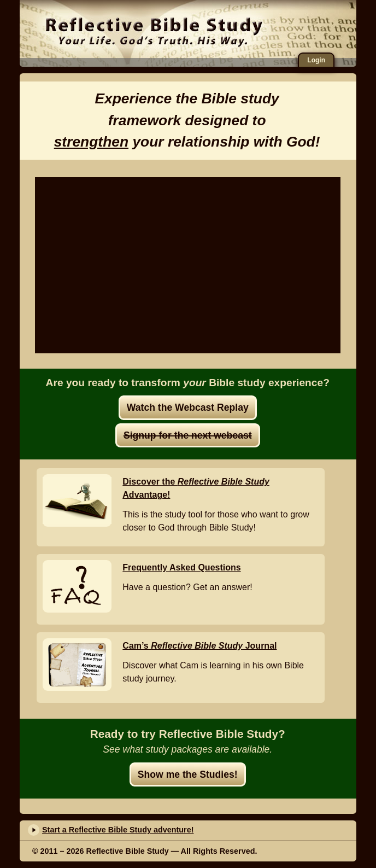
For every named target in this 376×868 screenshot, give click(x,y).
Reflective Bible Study (154, 30)
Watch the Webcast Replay (188, 407)
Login (316, 60)
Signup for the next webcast (188, 435)
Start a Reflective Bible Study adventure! (118, 830)
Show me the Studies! (188, 774)
